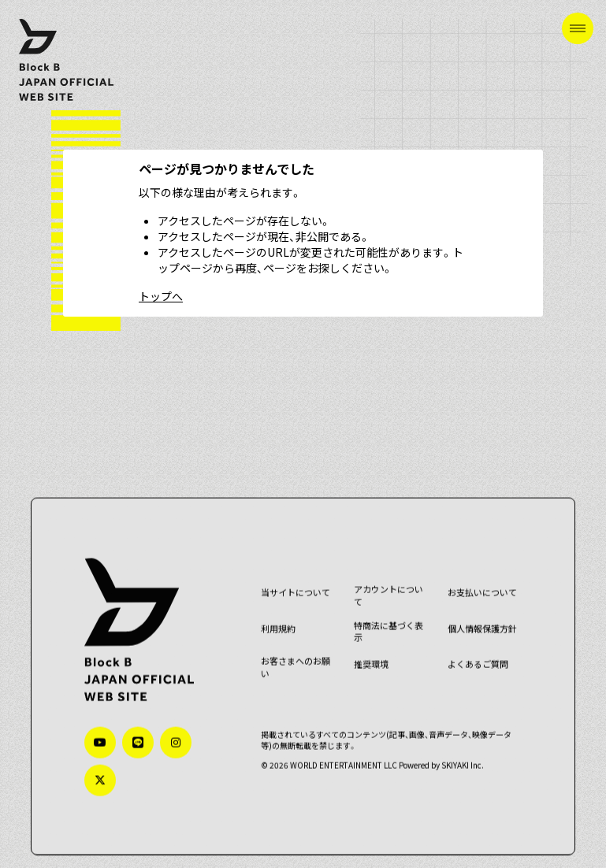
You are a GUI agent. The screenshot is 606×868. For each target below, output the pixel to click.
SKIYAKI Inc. (463, 756)
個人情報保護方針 (481, 619)
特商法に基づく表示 (389, 623)
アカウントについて (389, 587)
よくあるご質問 (476, 656)
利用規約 (279, 619)
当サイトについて (296, 584)
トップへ (161, 296)
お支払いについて (481, 584)
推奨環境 (371, 656)
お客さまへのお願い (296, 659)
